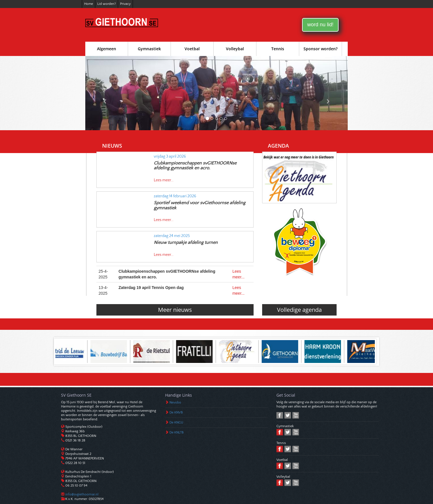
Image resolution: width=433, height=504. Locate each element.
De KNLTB (177, 432)
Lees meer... (164, 180)
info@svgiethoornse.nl (81, 494)
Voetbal (192, 49)
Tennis (278, 49)
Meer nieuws (175, 310)
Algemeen (107, 49)
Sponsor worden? (320, 49)
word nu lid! (320, 25)
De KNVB (176, 412)
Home (89, 4)
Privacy (125, 4)
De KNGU (176, 422)
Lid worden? (107, 4)
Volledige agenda (299, 310)
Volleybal (235, 49)
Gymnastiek (149, 49)
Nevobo (175, 402)
